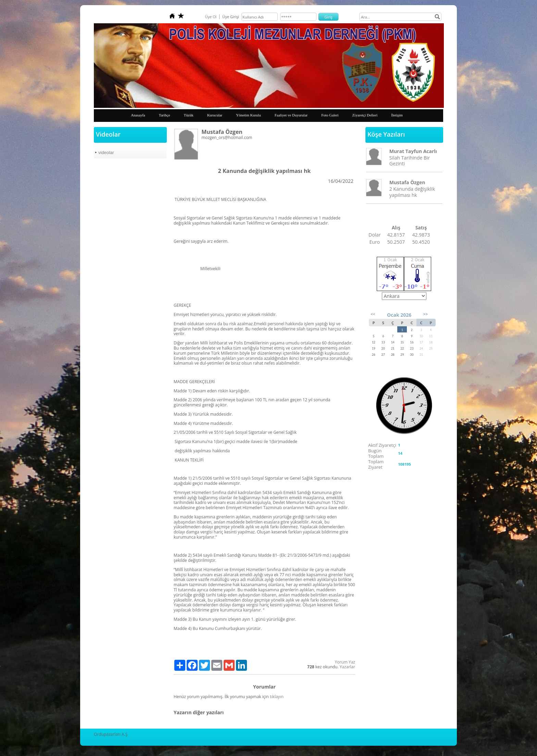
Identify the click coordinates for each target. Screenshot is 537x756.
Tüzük (189, 115)
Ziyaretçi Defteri (365, 115)
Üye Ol (211, 17)
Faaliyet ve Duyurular (291, 115)
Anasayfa (138, 115)
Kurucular (215, 115)
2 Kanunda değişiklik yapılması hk (412, 192)
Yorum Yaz (345, 662)
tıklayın (277, 697)
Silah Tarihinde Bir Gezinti (410, 161)
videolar (106, 153)
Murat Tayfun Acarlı (413, 151)
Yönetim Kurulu (248, 115)
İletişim (397, 115)
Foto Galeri (330, 115)
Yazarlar (347, 667)
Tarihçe (165, 115)
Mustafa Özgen (407, 182)
